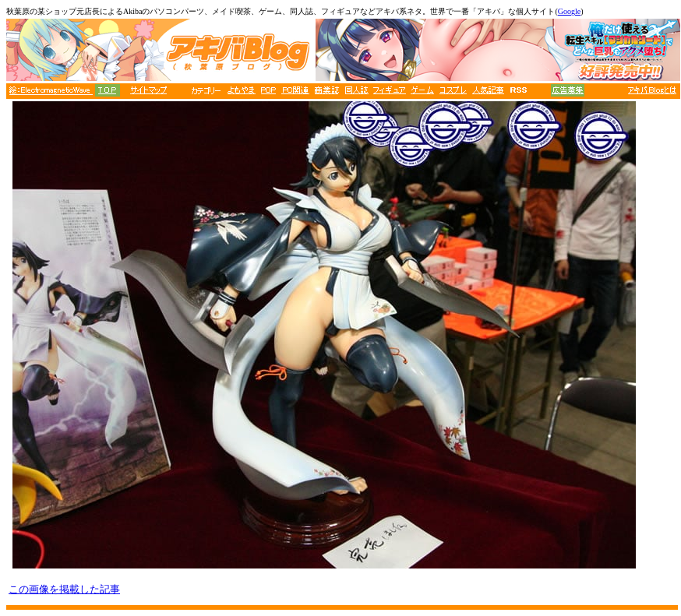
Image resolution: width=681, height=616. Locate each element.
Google (569, 11)
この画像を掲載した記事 (64, 589)
